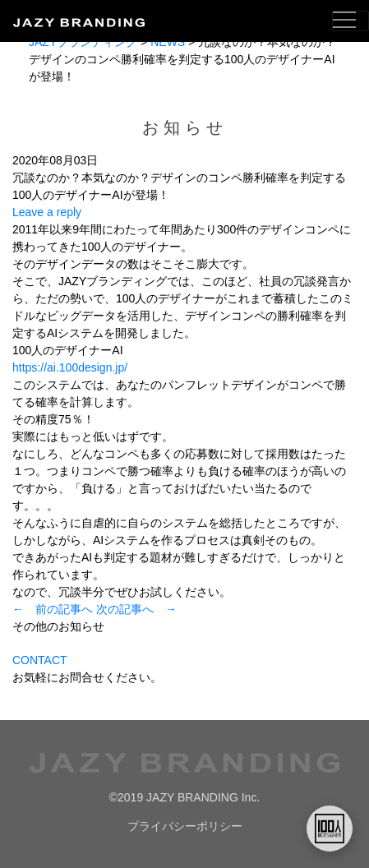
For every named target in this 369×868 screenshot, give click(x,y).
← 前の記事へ (53, 609)
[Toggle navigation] (351, 21)
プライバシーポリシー (185, 826)
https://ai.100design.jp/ (70, 367)
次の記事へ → (136, 609)
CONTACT (40, 660)
